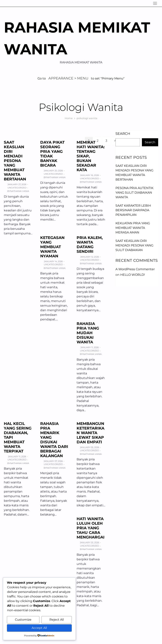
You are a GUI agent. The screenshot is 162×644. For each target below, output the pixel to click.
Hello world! (133, 275)
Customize (23, 620)
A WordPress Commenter (135, 269)
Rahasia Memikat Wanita (77, 38)
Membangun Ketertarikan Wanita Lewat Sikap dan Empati (90, 433)
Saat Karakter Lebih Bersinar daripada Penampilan (133, 210)
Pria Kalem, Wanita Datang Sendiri (90, 245)
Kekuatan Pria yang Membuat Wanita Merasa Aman (133, 228)
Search (123, 134)
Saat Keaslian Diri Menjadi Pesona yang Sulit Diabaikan (134, 245)
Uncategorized (17, 188)
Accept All (39, 628)
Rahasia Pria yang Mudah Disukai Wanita (88, 333)
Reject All (57, 620)
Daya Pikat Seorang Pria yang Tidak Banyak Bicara (52, 154)
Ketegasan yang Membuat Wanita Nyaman (52, 247)
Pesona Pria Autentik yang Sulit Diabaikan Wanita (134, 193)
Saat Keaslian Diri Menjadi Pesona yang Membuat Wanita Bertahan (15, 161)
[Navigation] (155, 3)
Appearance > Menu (68, 78)
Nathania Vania (20, 191)
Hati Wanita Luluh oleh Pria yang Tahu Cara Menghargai (91, 528)
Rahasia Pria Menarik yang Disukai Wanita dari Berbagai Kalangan (54, 440)
